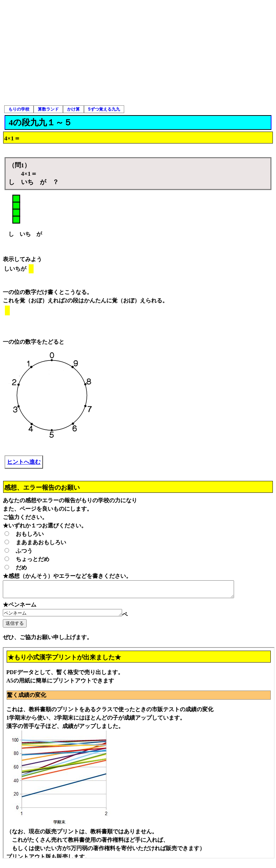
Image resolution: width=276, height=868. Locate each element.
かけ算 (73, 109)
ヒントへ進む (24, 462)
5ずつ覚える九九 (104, 109)
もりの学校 (19, 109)
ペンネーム (69, 616)
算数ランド (48, 109)
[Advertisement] (138, 52)
